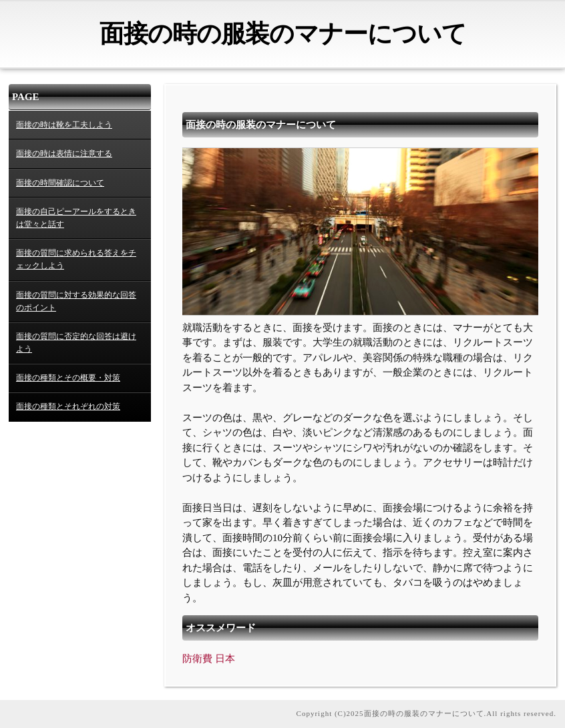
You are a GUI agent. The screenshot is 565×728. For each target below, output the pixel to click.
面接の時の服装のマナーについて (283, 34)
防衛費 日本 (209, 659)
